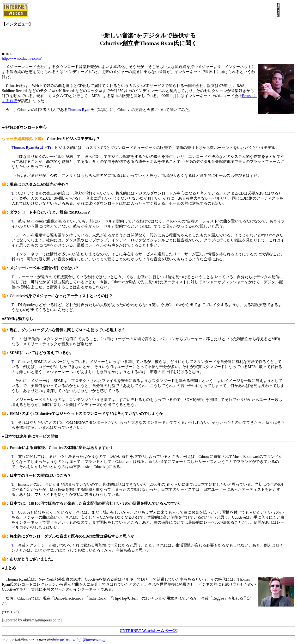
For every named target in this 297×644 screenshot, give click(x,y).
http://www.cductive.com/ (22, 58)
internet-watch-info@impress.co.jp (80, 640)
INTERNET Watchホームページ (148, 631)
